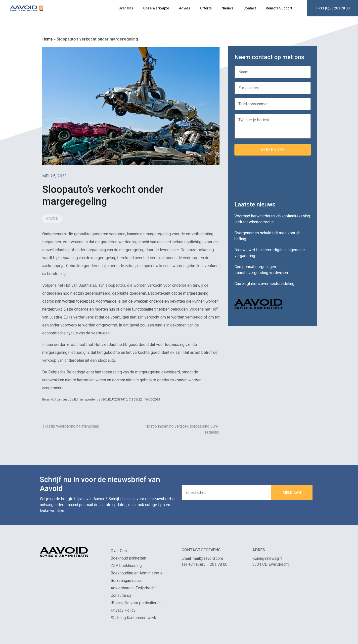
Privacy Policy (123, 610)
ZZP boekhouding (126, 566)
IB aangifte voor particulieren (136, 603)
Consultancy (121, 595)
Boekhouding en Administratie (137, 573)
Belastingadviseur (126, 581)
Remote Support (279, 8)
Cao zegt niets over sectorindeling (264, 284)
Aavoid (52, 219)
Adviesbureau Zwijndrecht (133, 588)
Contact (250, 8)
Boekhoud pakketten (128, 558)
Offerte (206, 8)
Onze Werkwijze (156, 8)
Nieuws (227, 8)
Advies (185, 8)
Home (47, 39)
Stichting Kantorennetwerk (133, 618)
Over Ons (126, 8)
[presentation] (272, 176)
